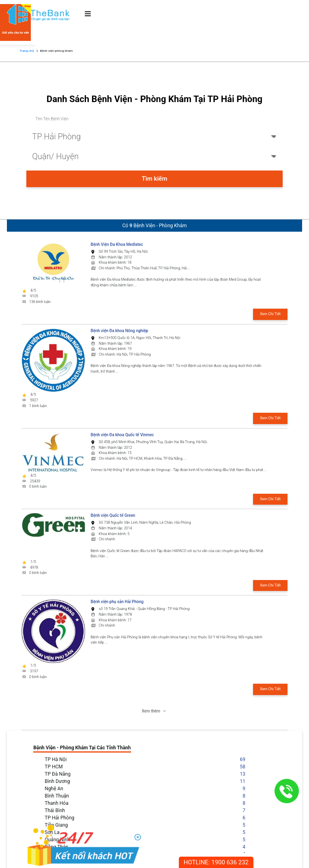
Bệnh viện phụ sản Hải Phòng (117, 602)
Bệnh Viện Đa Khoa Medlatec (117, 244)
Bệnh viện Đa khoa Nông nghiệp (120, 331)
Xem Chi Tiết (270, 314)
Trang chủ (27, 51)
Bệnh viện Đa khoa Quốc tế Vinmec (122, 435)
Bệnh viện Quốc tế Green (113, 515)
